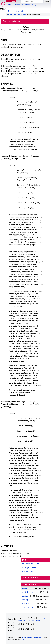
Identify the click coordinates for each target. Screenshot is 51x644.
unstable (26, 604)
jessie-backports (29, 592)
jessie (10, 14)
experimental (28, 607)
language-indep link (31, 564)
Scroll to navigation (12, 21)
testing (25, 600)
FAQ (34, 5)
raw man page (28, 571)
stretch (25, 596)
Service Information (16, 11)
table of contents (31, 578)
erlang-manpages (20, 14)
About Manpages (22, 5)
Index (10, 5)
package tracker (29, 567)
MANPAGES (11, 1)
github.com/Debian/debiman (32, 637)
